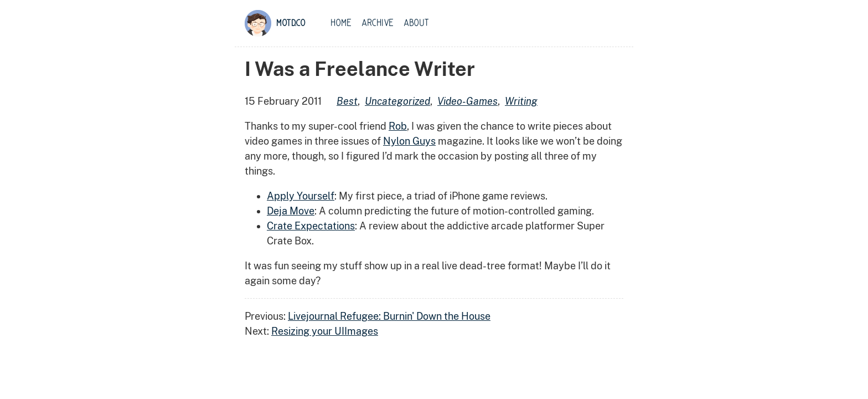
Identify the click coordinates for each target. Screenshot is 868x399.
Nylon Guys (409, 141)
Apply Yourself (301, 196)
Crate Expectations (311, 226)
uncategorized (397, 101)
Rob (398, 126)
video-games (467, 101)
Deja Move (291, 211)
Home (341, 23)
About (416, 23)
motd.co (291, 23)
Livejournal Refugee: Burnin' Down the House (389, 316)
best (347, 101)
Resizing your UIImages (325, 331)
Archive (378, 23)
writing (521, 101)
